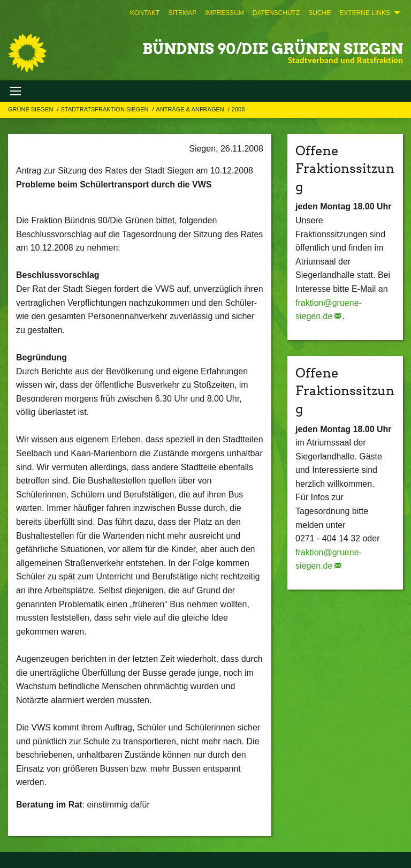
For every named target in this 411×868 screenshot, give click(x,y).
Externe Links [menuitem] (365, 13)
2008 (238, 109)
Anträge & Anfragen (191, 109)
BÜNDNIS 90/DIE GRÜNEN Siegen (273, 49)
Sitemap (182, 13)
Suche (319, 13)
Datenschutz (276, 13)
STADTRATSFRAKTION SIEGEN (105, 109)
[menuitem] (145, 13)
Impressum (224, 13)
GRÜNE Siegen (31, 109)
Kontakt (145, 13)
